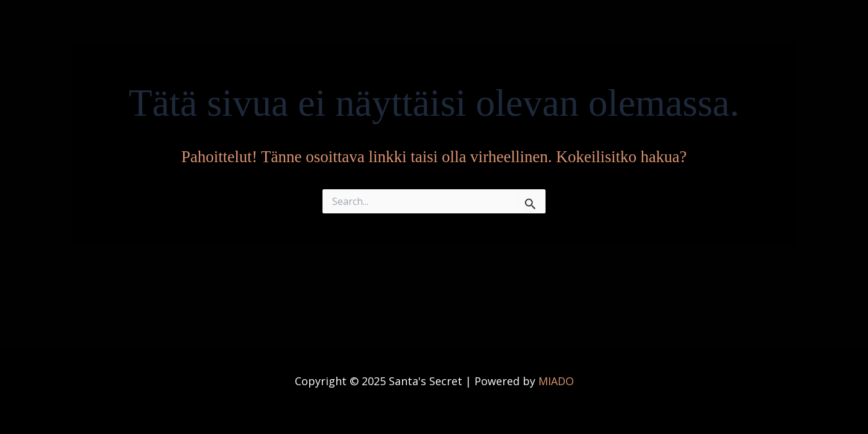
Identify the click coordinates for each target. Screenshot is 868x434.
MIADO (556, 381)
